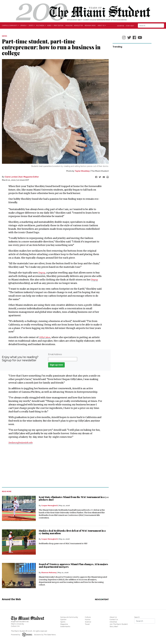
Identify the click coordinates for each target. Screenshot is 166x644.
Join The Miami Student (119, 624)
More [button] (49, 25)
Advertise (121, 26)
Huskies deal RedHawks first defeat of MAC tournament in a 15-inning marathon (72, 532)
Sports (63, 622)
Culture (88, 617)
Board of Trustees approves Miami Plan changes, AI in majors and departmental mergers (73, 565)
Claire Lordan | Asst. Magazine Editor (22, 177)
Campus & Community (69, 617)
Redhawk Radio (90, 25)
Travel (87, 624)
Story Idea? (130, 26)
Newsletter (78, 25)
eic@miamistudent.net (20, 622)
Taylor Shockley (82, 171)
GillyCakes (45, 337)
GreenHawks (65, 626)
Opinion (63, 619)
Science (88, 622)
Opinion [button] (23, 25)
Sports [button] (31, 25)
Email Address (55, 354)
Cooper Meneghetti (49, 506)
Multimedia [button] (40, 25)
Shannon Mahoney (49, 573)
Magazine (69, 25)
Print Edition (58, 25)
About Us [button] (101, 25)
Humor (88, 619)
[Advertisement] (54, 466)
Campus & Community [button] (10, 25)
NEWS (4, 36)
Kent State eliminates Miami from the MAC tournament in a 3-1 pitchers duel (74, 498)
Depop (42, 273)
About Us (113, 617)
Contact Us (114, 619)
